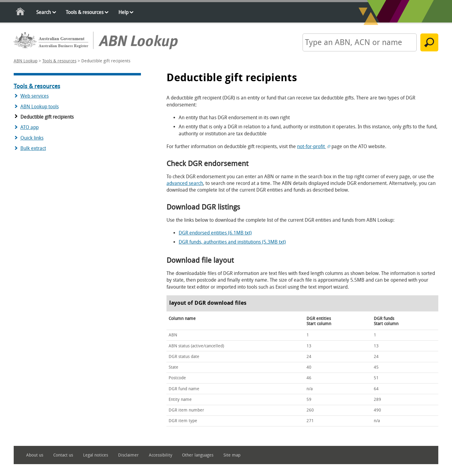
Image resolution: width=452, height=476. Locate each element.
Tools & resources (85, 12)
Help (123, 12)
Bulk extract (33, 148)
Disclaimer (128, 455)
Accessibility (161, 455)
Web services (35, 96)
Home (21, 13)
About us (35, 455)
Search (44, 12)
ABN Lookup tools (40, 107)
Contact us (63, 455)
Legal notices (96, 455)
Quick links (32, 138)
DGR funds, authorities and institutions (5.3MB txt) (232, 242)
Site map (232, 455)
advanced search (185, 183)
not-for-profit (314, 146)
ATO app (30, 127)
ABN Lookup (26, 61)
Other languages (198, 455)
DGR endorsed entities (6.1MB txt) (215, 233)
